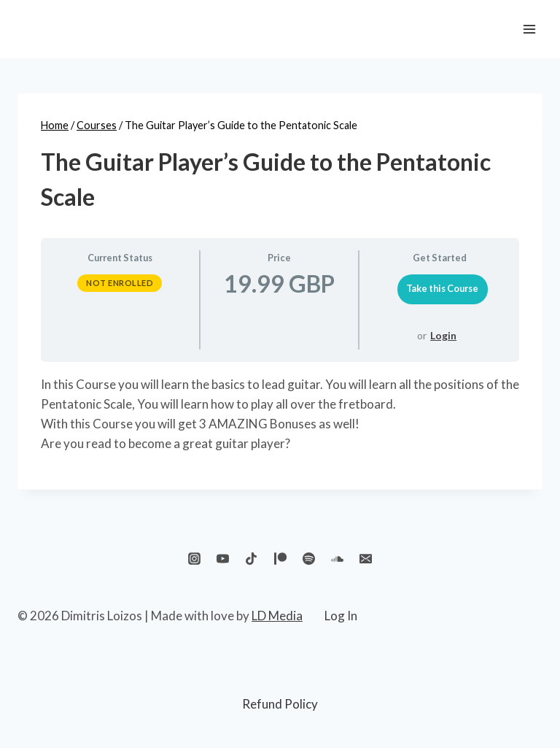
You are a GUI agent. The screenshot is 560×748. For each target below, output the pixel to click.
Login (443, 335)
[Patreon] (280, 559)
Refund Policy (280, 704)
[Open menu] (529, 29)
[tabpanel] (280, 414)
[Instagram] (195, 559)
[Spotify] (308, 559)
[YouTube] (223, 559)
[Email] (365, 559)
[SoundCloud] (337, 559)
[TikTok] (252, 559)
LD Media (277, 616)
